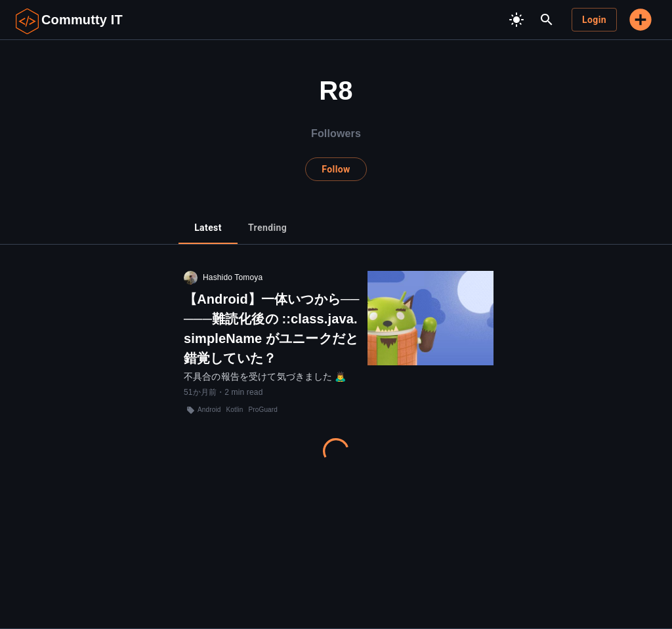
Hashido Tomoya (233, 277)
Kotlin (235, 410)
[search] (547, 20)
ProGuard (263, 410)
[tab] (208, 228)
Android (209, 410)
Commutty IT (82, 20)
